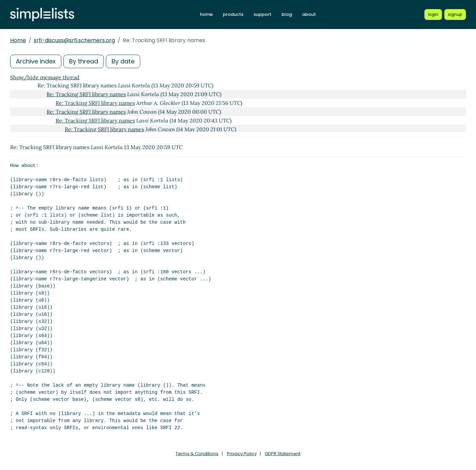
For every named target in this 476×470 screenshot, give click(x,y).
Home (18, 40)
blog (287, 14)
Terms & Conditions (197, 454)
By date (123, 61)
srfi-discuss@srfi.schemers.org (74, 40)
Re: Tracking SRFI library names (86, 94)
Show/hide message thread (45, 77)
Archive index (36, 61)
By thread (84, 61)
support (262, 14)
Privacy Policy (242, 454)
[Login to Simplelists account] (433, 15)
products (233, 14)
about (309, 14)
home (206, 14)
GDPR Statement (282, 454)
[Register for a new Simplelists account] (455, 15)
